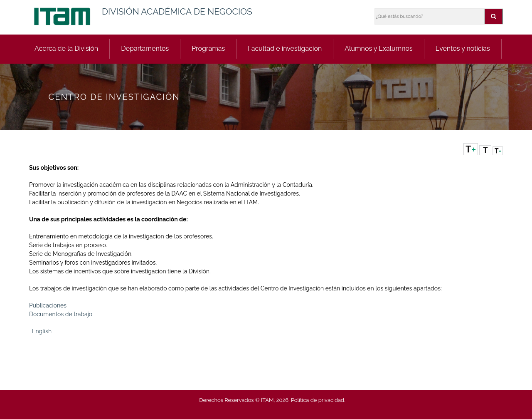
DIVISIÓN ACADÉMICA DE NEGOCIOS (177, 11)
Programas (208, 48)
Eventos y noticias (463, 48)
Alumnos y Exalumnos (379, 48)
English (42, 331)
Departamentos (145, 48)
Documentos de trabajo (61, 314)
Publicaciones (48, 305)
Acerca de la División (66, 48)
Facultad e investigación (285, 48)
